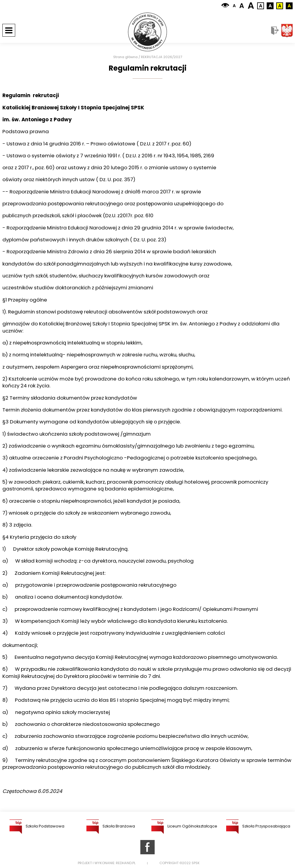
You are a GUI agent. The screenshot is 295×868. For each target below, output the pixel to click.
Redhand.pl (126, 863)
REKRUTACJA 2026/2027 (162, 57)
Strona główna (125, 57)
